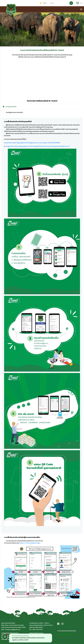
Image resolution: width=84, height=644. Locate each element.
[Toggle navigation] (81, 9)
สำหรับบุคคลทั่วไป (11, 107)
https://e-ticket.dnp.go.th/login (30, 543)
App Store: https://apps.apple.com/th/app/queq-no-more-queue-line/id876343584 (33, 143)
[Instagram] (62, 624)
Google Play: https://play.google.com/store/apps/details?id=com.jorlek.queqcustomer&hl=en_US (37, 146)
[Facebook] (58, 624)
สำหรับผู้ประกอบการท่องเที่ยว (14, 112)
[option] (31, 638)
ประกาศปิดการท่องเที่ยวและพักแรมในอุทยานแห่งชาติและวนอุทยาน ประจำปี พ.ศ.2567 (28, 639)
